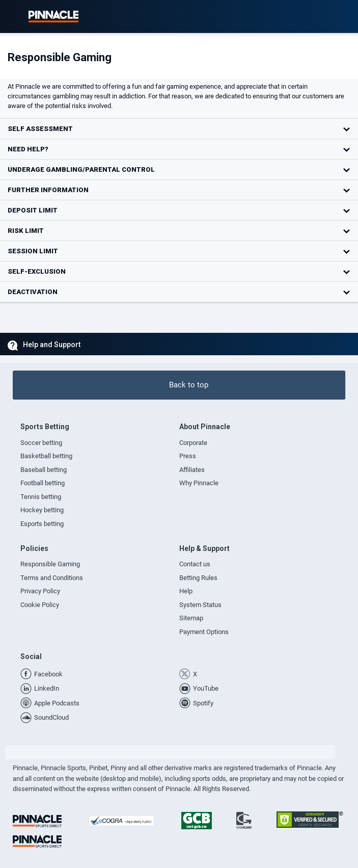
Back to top (189, 385)
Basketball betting (46, 456)
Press (188, 456)
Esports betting (42, 524)
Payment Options (204, 632)
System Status (200, 605)
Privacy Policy (40, 591)
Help (186, 591)
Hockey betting (42, 510)
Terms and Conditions (52, 578)
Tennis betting (41, 497)
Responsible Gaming (50, 564)
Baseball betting (44, 470)
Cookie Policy (40, 605)
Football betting (43, 483)
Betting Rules (198, 578)
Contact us (195, 564)
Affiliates (192, 470)
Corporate (193, 443)
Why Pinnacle (199, 483)
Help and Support (52, 345)
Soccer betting (41, 443)
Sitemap (191, 618)
